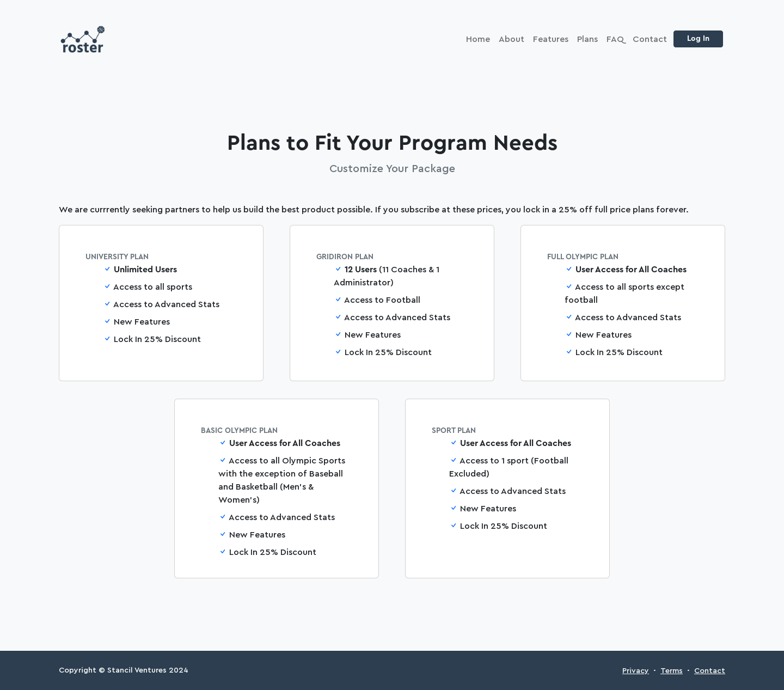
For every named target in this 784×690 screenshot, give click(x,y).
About (512, 39)
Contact (650, 39)
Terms (672, 671)
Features (551, 39)
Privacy (636, 671)
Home (478, 39)
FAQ (615, 39)
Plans (587, 39)
